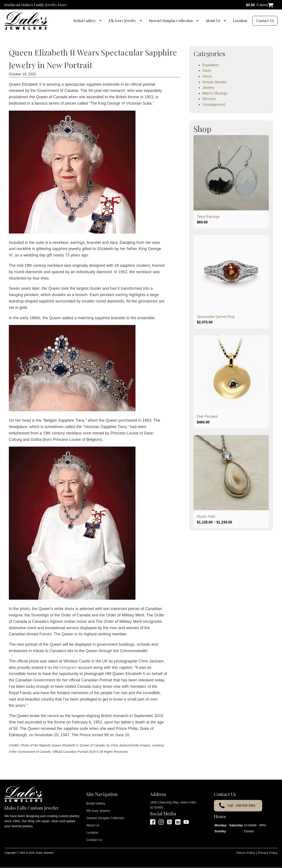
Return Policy (246, 853)
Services (209, 99)
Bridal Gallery (85, 21)
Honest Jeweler (214, 82)
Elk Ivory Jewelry (122, 21)
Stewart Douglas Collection (171, 21)
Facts (207, 71)
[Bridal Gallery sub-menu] (101, 21)
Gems (207, 76)
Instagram (68, 668)
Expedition (211, 65)
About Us (213, 21)
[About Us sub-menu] (226, 21)
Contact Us (265, 21)
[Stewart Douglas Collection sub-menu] (198, 21)
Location (240, 21)
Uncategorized (214, 105)
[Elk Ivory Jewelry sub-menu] (142, 21)
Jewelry (208, 88)
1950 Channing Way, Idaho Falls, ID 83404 (173, 805)
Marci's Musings (215, 93)
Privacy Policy (268, 853)
